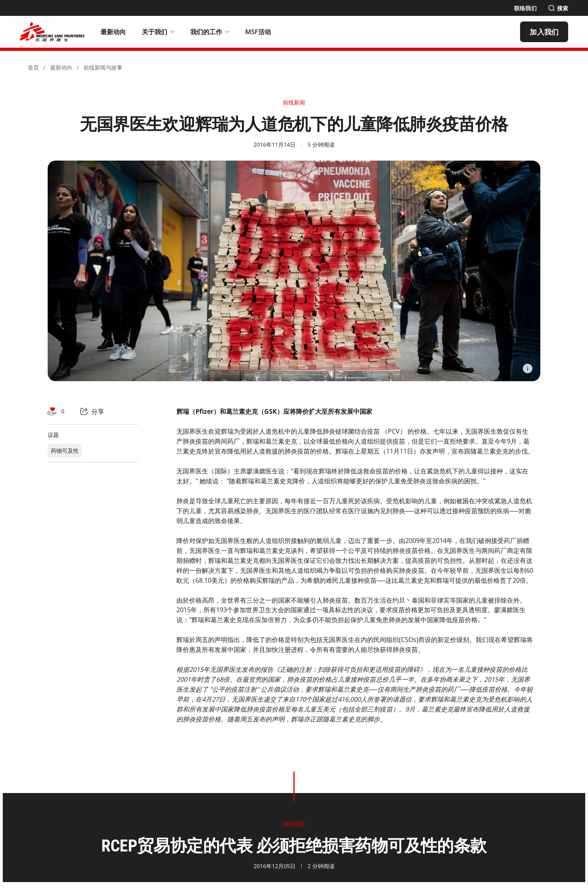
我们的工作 (210, 32)
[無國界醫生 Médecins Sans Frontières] (52, 32)
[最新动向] (113, 32)
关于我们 (158, 32)
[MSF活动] (258, 32)
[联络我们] (525, 8)
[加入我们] (544, 32)
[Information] (528, 368)
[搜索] (558, 8)
